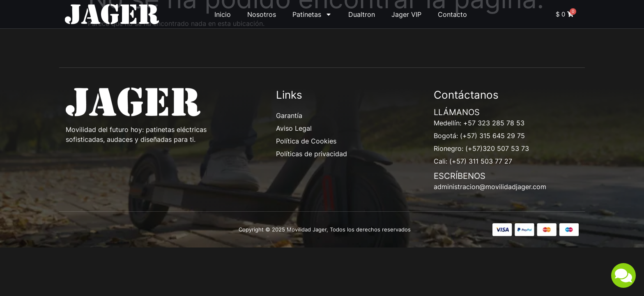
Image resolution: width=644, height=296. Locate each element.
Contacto (452, 14)
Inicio (223, 14)
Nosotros (262, 14)
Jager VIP (406, 14)
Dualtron (362, 14)
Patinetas (312, 14)
